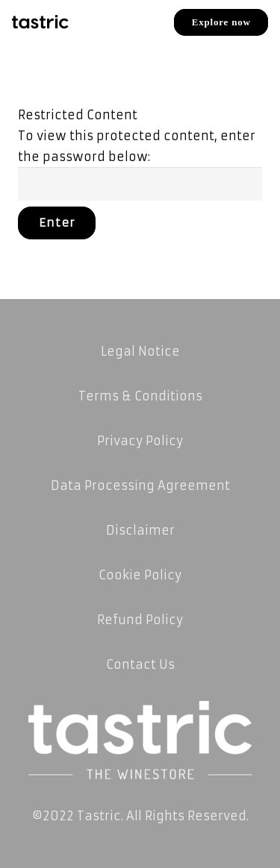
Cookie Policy (140, 575)
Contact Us (140, 664)
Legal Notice (140, 351)
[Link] (40, 22)
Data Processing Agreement (140, 485)
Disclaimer (140, 530)
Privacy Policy (140, 441)
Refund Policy (140, 620)
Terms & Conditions (140, 396)
